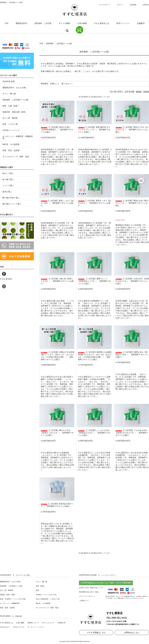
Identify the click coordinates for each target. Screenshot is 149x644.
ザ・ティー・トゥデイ (36, 627)
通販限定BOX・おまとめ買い (15, 88)
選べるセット (67, 84)
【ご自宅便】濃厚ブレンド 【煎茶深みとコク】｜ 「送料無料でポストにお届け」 (94, 281)
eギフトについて (48, 623)
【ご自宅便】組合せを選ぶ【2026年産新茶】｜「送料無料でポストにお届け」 (57, 130)
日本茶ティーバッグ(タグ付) (46, 595)
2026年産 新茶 (9, 81)
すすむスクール (19, 627)
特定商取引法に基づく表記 (89, 592)
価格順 (139, 92)
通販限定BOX (21, 23)
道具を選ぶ (7, 192)
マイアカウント (105, 5)
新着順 (146, 92)
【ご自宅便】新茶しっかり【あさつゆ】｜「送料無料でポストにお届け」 (57, 203)
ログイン (120, 5)
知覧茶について (33, 623)
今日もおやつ (5, 627)
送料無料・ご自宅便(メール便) (59, 44)
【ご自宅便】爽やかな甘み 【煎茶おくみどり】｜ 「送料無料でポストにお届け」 (57, 433)
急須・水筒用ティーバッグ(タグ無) (13, 599)
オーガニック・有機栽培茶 (10, 603)
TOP (6, 23)
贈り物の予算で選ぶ (11, 198)
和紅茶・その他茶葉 (11, 144)
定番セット (55, 84)
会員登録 (133, 5)
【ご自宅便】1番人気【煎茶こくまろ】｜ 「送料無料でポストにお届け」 (57, 281)
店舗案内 (141, 23)
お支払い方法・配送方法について (91, 588)
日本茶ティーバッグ (11, 130)
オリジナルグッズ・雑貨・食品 (16, 157)
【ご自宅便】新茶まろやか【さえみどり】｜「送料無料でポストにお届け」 (132, 130)
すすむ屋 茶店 (6, 279)
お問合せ (146, 5)
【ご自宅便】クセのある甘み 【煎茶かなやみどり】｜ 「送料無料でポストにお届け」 (132, 433)
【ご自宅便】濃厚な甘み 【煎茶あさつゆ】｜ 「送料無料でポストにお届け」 (132, 355)
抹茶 (37, 590)
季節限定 (45, 84)
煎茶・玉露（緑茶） (11, 106)
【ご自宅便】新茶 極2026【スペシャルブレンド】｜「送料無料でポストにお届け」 (94, 130)
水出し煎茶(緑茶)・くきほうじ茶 (48, 599)
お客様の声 (61, 623)
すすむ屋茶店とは (102, 23)
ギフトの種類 (64, 23)
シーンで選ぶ (8, 186)
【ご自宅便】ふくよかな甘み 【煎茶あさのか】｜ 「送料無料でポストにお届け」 (94, 433)
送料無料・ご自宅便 (43, 23)
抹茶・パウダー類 (10, 124)
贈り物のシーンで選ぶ (12, 204)
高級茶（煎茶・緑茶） (8, 595)
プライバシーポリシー (87, 596)
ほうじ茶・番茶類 (10, 118)
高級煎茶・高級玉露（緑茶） (15, 112)
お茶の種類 (82, 23)
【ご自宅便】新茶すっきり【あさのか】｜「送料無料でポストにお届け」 (95, 203)
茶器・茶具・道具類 (11, 150)
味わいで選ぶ (8, 173)
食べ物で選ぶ (8, 179)
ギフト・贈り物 (9, 94)
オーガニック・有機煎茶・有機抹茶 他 (18, 137)
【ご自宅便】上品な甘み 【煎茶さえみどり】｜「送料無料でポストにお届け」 (132, 281)
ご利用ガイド (84, 601)
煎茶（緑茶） (41, 586)
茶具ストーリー (123, 23)
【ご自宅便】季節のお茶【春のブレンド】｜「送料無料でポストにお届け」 (132, 203)
